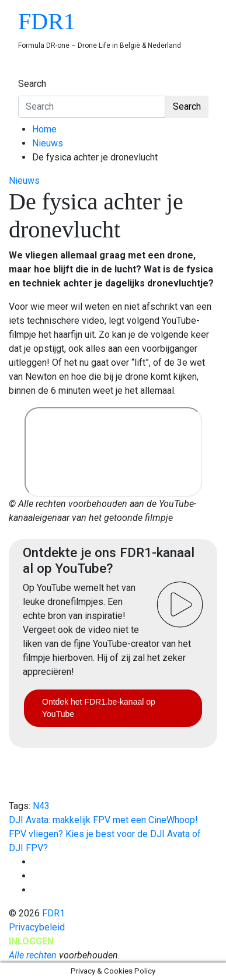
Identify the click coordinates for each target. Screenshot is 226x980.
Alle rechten (33, 955)
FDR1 (47, 21)
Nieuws (24, 181)
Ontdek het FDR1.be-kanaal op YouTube (99, 708)
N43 (41, 806)
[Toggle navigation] (26, 73)
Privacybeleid (37, 927)
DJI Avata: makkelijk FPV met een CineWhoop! (103, 820)
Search (32, 84)
